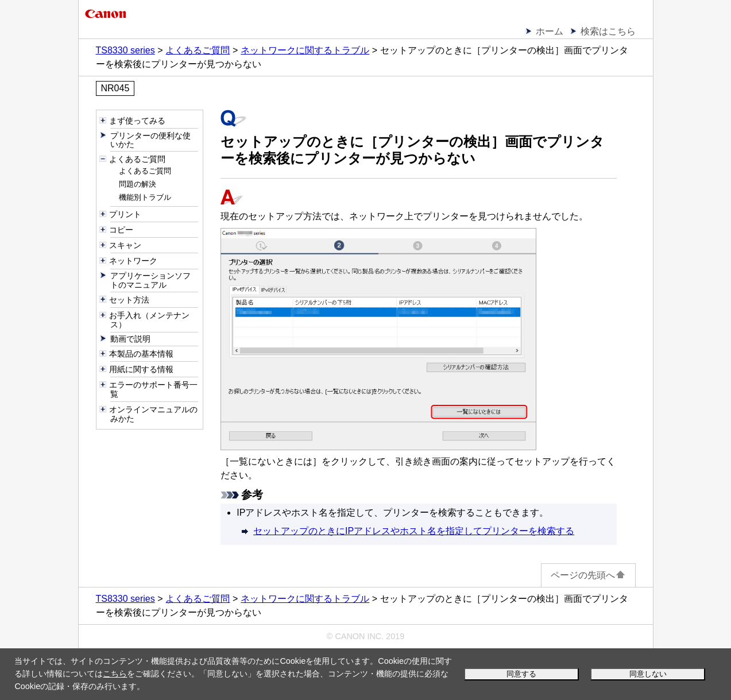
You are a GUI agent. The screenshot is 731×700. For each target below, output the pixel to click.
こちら (115, 674)
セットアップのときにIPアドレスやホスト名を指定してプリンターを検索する (414, 531)
